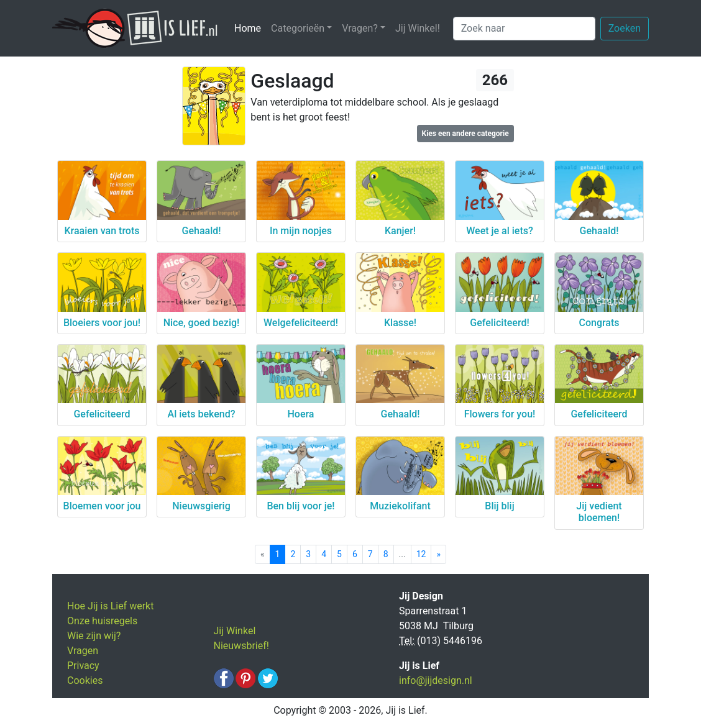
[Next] (438, 554)
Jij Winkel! (418, 28)
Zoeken (625, 28)
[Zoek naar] (524, 29)
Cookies (85, 680)
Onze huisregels (102, 621)
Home (250, 28)
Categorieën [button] (298, 28)
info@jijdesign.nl (436, 680)
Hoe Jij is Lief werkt (110, 606)
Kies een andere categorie (465, 134)
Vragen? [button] (360, 28)
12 (421, 554)
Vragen (83, 651)
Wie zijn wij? (94, 636)
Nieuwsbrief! (241, 646)
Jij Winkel (235, 631)
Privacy (83, 666)
